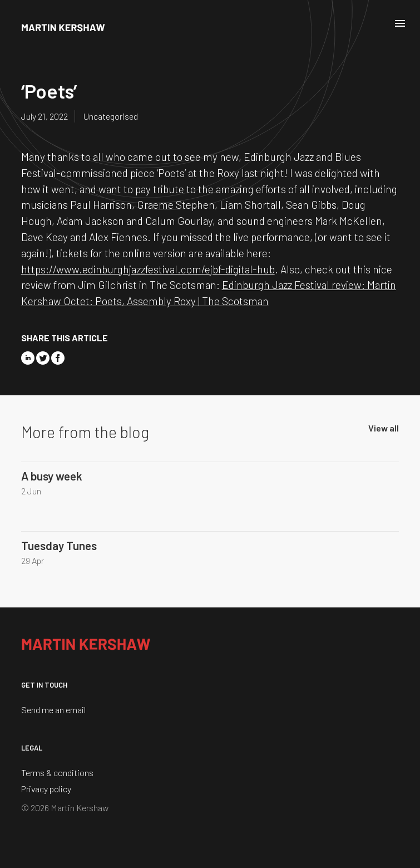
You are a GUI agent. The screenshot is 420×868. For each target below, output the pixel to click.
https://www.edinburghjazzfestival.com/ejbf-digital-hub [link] (148, 269)
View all (384, 428)
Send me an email (53, 710)
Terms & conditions (57, 773)
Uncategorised (111, 116)
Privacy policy (46, 789)
